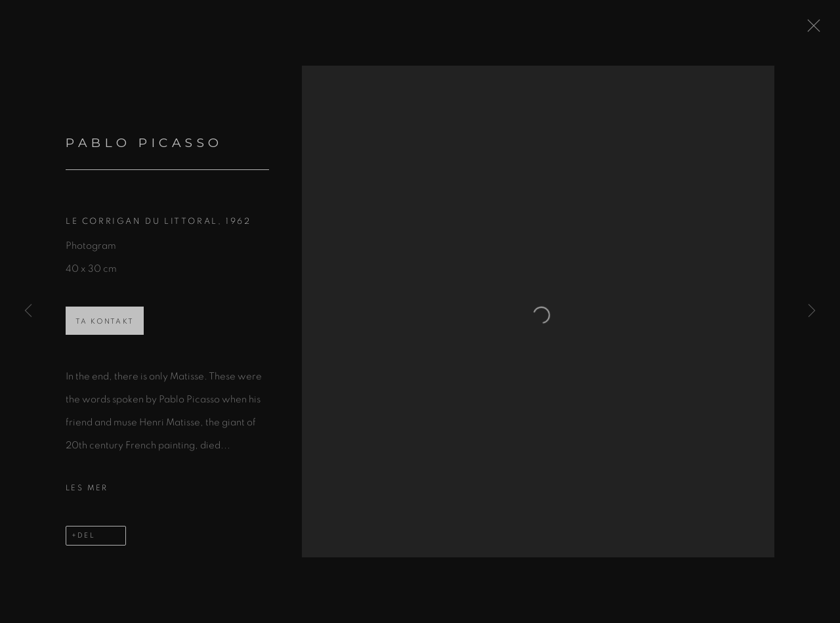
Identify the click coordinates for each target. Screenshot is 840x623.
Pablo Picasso (144, 151)
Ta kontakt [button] (105, 329)
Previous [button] (28, 311)
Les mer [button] (87, 496)
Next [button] (812, 311)
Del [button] (86, 543)
